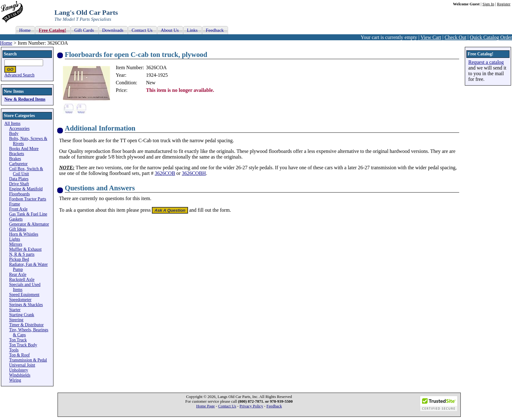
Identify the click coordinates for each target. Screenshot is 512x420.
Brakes (15, 159)
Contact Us (227, 406)
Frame (15, 204)
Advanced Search (19, 75)
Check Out (456, 37)
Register (504, 4)
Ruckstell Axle (22, 280)
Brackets (17, 154)
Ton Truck (18, 340)
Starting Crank (22, 315)
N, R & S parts (22, 254)
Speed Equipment (24, 295)
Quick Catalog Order (491, 37)
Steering (16, 320)
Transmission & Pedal (28, 360)
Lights (15, 239)
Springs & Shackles (26, 305)
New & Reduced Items (25, 99)
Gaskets (16, 219)
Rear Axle (18, 274)
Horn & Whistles (24, 234)
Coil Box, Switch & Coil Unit (26, 171)
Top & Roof (19, 355)
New (151, 83)
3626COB (165, 173)
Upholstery (19, 370)
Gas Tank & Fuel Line (28, 214)
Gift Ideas (18, 229)
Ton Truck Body (23, 345)
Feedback (274, 406)
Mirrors (16, 244)
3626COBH (194, 173)
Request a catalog (486, 62)
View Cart (431, 37)
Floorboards (19, 194)
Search (10, 54)
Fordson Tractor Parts (28, 199)
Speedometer (20, 300)
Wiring (15, 380)
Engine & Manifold (26, 189)
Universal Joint (22, 365)
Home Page (206, 406)
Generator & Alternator (29, 224)
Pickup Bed (19, 259)
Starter (15, 310)
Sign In (488, 4)
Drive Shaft (19, 184)
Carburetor (18, 164)
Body (14, 134)
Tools (14, 350)
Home (6, 43)
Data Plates (19, 179)
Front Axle (18, 209)
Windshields (20, 375)
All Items (12, 123)
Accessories (19, 129)
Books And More (24, 149)
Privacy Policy (251, 406)
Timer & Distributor (26, 325)
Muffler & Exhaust (25, 249)
